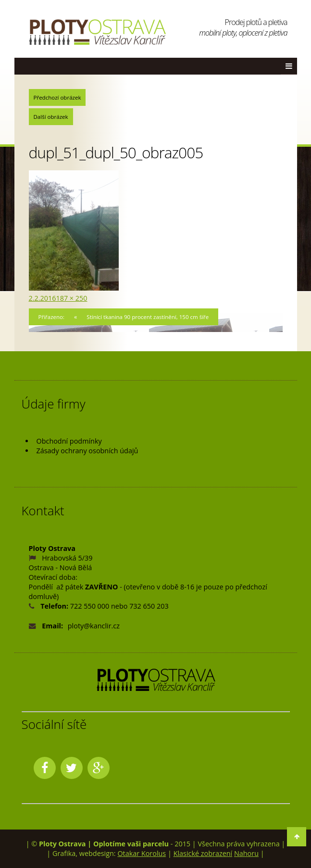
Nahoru (246, 853)
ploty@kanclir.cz (94, 626)
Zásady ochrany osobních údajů (87, 451)
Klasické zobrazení (203, 853)
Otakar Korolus (142, 853)
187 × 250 (71, 298)
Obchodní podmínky (69, 441)
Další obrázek (51, 117)
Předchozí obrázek (57, 97)
